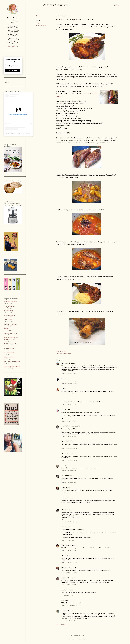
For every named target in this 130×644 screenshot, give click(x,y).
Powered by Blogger (78, 635)
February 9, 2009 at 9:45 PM (69, 550)
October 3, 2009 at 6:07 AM (69, 595)
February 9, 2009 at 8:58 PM (69, 522)
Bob (63, 389)
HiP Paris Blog (8, 311)
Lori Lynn (64, 409)
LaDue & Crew (66, 476)
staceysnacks (19, 133)
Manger (6, 329)
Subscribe (13, 70)
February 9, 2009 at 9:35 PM (69, 540)
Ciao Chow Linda (67, 363)
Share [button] (38, 16)
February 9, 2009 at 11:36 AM (69, 394)
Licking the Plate (9, 357)
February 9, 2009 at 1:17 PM (69, 421)
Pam (63, 465)
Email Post (63, 351)
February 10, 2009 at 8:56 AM (69, 585)
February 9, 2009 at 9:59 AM (69, 384)
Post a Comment (61, 625)
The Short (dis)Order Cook (70, 426)
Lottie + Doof (8, 320)
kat (62, 378)
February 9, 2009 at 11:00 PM (69, 562)
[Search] (117, 5)
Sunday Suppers (41, 26)
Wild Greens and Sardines (12, 362)
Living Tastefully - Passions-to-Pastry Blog (12, 367)
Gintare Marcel (83, 639)
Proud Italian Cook (67, 545)
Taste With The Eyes (10, 302)
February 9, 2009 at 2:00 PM (69, 436)
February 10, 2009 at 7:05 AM (69, 573)
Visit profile (13, 47)
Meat (38, 23)
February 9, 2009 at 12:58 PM (69, 404)
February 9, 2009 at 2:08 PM (69, 448)
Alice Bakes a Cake (10, 315)
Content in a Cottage (10, 324)
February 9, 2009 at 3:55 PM (69, 483)
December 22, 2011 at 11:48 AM (69, 621)
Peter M (64, 488)
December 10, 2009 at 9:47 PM (70, 605)
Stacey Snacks (55, 5)
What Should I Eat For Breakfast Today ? (11, 338)
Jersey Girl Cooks (67, 578)
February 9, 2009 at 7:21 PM (69, 505)
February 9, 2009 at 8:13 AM (69, 373)
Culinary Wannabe (67, 568)
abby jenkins (65, 611)
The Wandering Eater (10, 344)
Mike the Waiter (67, 510)
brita (63, 600)
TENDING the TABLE (10, 333)
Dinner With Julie (9, 348)
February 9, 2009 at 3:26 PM (69, 471)
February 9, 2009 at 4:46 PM (69, 493)
